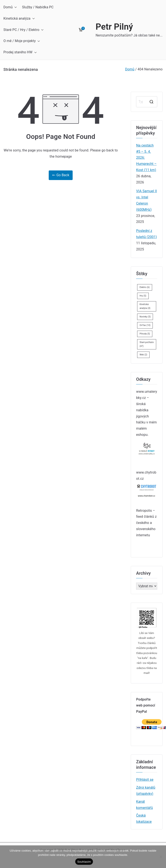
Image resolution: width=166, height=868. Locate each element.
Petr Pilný (114, 27)
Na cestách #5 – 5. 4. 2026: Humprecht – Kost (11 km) (146, 158)
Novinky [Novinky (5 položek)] (145, 317)
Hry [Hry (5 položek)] (143, 296)
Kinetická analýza (19, 19)
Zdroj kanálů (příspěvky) (146, 791)
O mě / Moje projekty (22, 41)
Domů (10, 7)
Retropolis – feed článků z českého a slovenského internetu (146, 523)
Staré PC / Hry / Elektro (24, 30)
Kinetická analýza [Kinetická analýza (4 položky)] (145, 306)
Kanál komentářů (144, 805)
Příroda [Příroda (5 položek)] (145, 334)
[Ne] (161, 857)
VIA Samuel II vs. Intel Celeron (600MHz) (146, 200)
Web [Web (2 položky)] (143, 355)
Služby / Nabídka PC (38, 7)
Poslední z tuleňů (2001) (146, 234)
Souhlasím (84, 862)
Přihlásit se (145, 780)
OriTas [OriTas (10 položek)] (145, 325)
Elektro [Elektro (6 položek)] (145, 287)
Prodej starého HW (20, 52)
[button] (15, 7)
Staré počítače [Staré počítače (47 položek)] (147, 344)
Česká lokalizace (144, 819)
